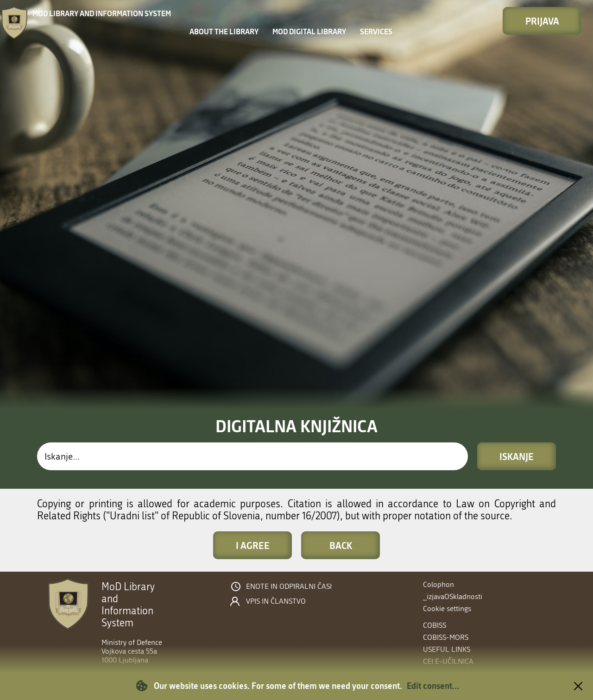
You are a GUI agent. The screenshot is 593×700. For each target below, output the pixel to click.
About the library (224, 31)
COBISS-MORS (446, 637)
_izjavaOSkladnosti (453, 596)
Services (376, 31)
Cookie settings (447, 609)
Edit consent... (433, 686)
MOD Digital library (309, 31)
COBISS (435, 625)
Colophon (438, 584)
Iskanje (517, 456)
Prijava (542, 21)
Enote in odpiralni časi (289, 586)
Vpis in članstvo (276, 601)
